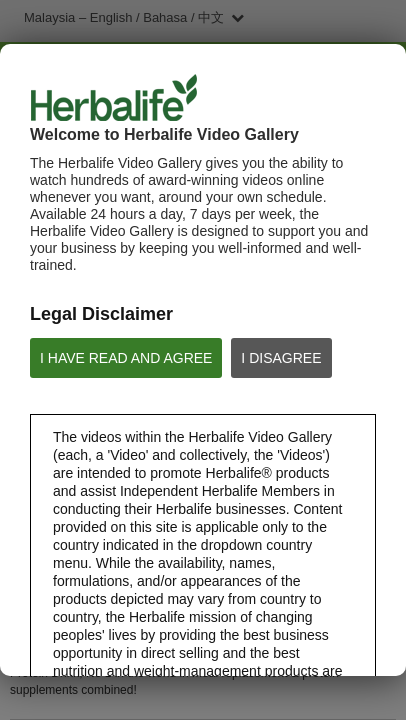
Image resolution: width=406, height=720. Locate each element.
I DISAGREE (281, 358)
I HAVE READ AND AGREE (126, 358)
